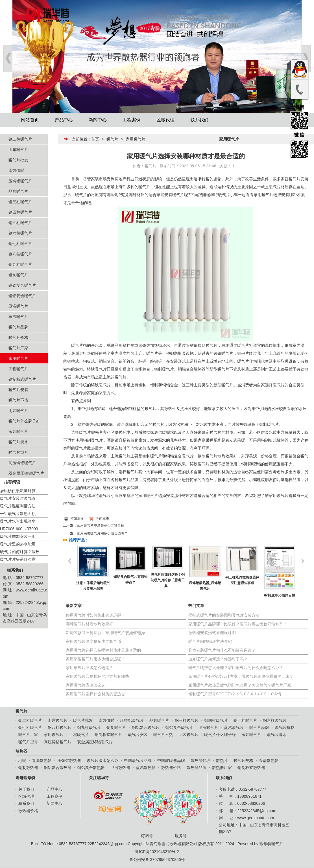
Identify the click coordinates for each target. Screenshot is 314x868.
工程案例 (132, 120)
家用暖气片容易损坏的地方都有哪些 (97, 676)
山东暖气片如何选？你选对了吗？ (218, 659)
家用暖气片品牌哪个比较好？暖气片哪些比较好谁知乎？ (238, 624)
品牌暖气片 (18, 191)
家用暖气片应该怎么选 (86, 685)
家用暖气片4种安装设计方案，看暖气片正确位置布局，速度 (241, 676)
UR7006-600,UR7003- (20, 529)
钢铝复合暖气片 (22, 296)
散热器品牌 (197, 768)
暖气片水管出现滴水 (18, 521)
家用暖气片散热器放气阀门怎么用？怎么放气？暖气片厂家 (240, 685)
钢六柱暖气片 (20, 233)
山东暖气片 (18, 150)
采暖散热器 (269, 760)
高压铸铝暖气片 (22, 463)
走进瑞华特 (25, 778)
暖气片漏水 (18, 442)
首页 (95, 139)
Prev (8, 59)
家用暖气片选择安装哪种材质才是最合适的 (103, 650)
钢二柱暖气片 (20, 139)
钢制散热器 (28, 768)
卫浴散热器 (120, 768)
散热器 (21, 751)
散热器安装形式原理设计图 (212, 633)
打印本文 (77, 519)
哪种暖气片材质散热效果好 (90, 624)
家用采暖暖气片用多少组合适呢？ (102, 533)
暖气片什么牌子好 (24, 421)
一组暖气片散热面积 (18, 514)
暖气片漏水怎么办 (103, 760)
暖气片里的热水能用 (18, 544)
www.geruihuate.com (256, 818)
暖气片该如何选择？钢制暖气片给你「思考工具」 (168, 580)
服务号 (182, 813)
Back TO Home (44, 844)
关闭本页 (103, 519)
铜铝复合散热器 (58, 768)
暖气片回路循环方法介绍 (210, 641)
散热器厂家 (222, 768)
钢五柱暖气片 (20, 223)
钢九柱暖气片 (20, 264)
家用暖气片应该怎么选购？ (90, 668)
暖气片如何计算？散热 (20, 552)
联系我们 (199, 120)
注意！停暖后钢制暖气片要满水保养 (93, 586)
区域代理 (165, 120)
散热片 (222, 760)
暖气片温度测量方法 (18, 506)
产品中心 (64, 120)
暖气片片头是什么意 (18, 559)
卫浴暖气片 (18, 306)
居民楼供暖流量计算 (18, 491)
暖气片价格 (18, 337)
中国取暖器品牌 (171, 760)
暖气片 (112, 139)
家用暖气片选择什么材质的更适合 (95, 694)
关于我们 (26, 789)
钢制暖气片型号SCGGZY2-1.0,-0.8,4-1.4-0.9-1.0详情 (235, 694)
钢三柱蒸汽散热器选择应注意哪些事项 (242, 580)
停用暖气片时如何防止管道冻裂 (93, 615)
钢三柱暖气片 (20, 202)
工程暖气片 (18, 369)
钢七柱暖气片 (20, 244)
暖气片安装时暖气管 (18, 498)
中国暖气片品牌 (138, 760)
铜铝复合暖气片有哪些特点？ (130, 580)
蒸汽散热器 (146, 768)
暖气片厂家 (18, 348)
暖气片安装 (18, 390)
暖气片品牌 (18, 327)
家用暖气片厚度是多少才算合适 (101, 525)
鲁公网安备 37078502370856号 (157, 860)
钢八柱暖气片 (20, 254)
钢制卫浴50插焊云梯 (279, 595)
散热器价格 (171, 768)
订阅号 (148, 813)
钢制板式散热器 (251, 768)
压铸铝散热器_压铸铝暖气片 (205, 586)
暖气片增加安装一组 (18, 536)
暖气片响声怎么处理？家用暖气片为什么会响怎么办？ (236, 668)
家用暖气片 (18, 358)
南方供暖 (16, 170)
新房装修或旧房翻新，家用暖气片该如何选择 (105, 633)
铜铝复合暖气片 (22, 285)
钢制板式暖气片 (22, 379)
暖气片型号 (18, 452)
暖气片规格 (243, 760)
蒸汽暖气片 (18, 317)
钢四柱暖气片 (20, 212)
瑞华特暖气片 (271, 844)
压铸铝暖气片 (20, 181)
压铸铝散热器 (69, 760)
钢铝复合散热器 (91, 768)
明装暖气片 (18, 411)
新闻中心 (98, 120)
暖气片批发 (18, 160)
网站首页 (30, 120)
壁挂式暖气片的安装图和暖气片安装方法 (224, 615)
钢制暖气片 (18, 275)
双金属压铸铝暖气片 (26, 473)
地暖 (22, 760)
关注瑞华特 (99, 778)
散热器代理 (200, 760)
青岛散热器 (42, 760)
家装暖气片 (18, 431)
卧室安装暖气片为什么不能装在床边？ (222, 650)
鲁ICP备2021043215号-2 (157, 852)
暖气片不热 (18, 400)
